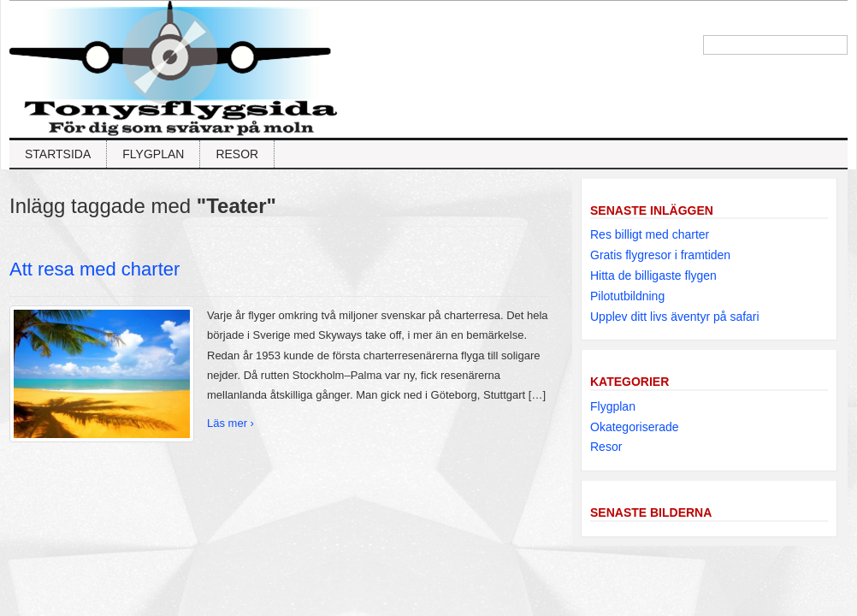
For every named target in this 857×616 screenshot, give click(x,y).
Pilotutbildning (627, 296)
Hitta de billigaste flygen (653, 275)
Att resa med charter (95, 269)
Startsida (58, 154)
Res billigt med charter (650, 234)
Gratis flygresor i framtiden (660, 255)
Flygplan (153, 154)
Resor (237, 154)
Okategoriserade (635, 427)
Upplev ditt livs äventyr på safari (675, 317)
